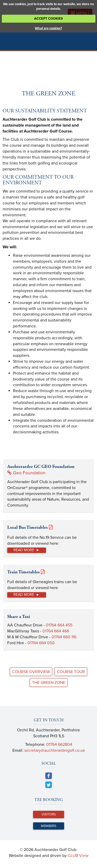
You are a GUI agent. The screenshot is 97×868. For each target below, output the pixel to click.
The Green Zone (49, 683)
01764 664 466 (56, 631)
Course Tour (71, 672)
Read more (24, 550)
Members (49, 826)
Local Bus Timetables (27, 527)
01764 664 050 (41, 643)
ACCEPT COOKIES (48, 19)
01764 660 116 (64, 637)
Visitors (49, 814)
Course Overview (31, 672)
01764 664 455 (59, 625)
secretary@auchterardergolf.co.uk (55, 750)
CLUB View (78, 856)
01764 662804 (59, 745)
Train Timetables (23, 572)
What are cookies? (48, 28)
